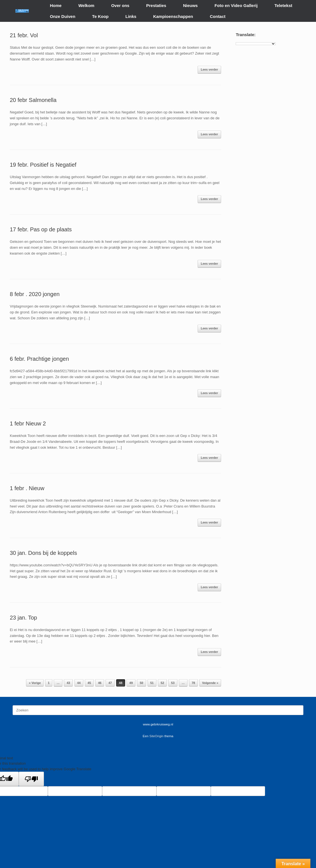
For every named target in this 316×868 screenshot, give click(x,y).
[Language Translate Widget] (256, 44)
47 (110, 683)
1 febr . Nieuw (27, 488)
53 (173, 683)
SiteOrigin (157, 736)
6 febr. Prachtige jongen (39, 359)
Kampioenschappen (173, 16)
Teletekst (283, 5)
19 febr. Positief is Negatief (43, 165)
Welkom (86, 5)
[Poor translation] (31, 779)
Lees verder (209, 69)
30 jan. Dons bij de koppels (43, 553)
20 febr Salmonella (33, 100)
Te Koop (100, 16)
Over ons (120, 5)
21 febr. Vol (24, 35)
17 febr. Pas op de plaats (41, 229)
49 (131, 683)
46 (100, 683)
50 (141, 683)
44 (79, 683)
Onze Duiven (63, 16)
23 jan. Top (24, 618)
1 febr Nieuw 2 (28, 423)
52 (162, 683)
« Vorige (35, 683)
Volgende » (210, 683)
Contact (218, 16)
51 (152, 683)
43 (68, 683)
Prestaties (156, 5)
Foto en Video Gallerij (236, 5)
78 (193, 683)
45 (89, 683)
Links (131, 16)
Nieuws (190, 5)
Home (56, 5)
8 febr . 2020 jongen (35, 294)
